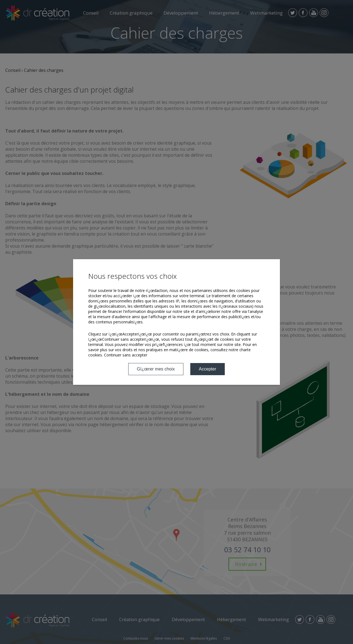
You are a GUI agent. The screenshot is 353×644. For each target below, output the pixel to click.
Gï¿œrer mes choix (156, 369)
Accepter (208, 369)
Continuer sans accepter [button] (126, 355)
